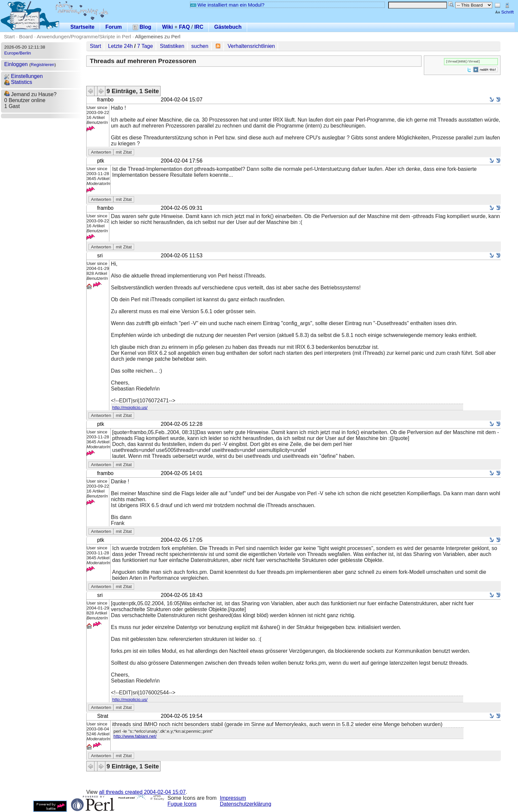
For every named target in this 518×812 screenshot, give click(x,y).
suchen (200, 46)
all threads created (142, 792)
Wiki (168, 27)
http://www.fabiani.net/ (135, 736)
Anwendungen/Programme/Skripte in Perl (84, 37)
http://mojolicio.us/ (130, 407)
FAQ (185, 27)
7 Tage (145, 46)
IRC (199, 27)
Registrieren (43, 65)
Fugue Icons (182, 804)
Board (26, 37)
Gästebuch (228, 27)
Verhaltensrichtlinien (251, 46)
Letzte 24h (120, 46)
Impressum (233, 798)
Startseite (82, 27)
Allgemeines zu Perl (158, 37)
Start (9, 37)
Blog (142, 27)
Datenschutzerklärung (246, 804)
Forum (114, 27)
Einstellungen (24, 76)
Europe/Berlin (18, 53)
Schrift (504, 12)
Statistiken (172, 46)
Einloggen (16, 64)
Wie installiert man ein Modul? (227, 5)
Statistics (18, 82)
